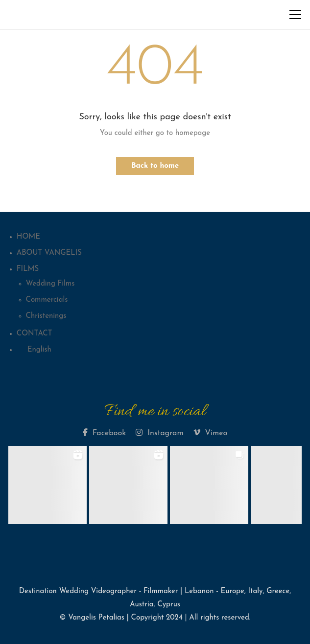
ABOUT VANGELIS (49, 253)
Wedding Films (50, 284)
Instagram (159, 433)
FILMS (28, 269)
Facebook (104, 433)
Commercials (47, 300)
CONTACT (35, 334)
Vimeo (211, 433)
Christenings (46, 316)
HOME (28, 237)
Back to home (155, 166)
